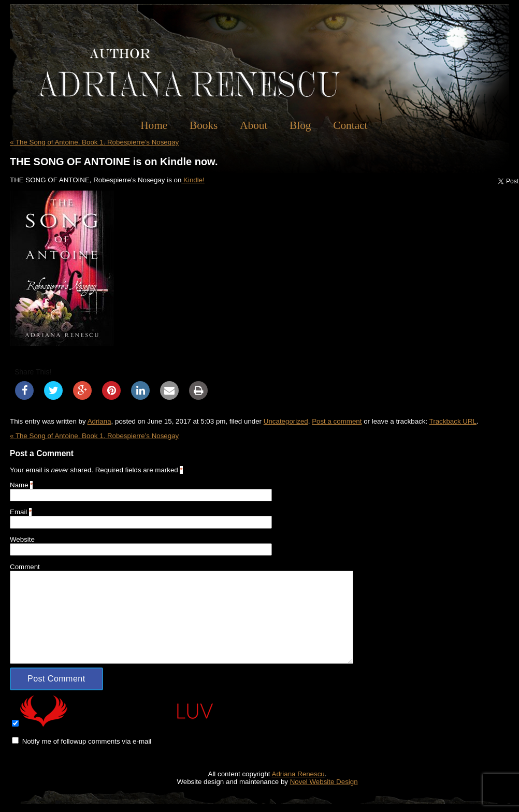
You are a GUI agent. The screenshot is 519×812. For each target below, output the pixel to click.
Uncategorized (286, 421)
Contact (350, 125)
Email (18, 512)
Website (22, 539)
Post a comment (337, 421)
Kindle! (193, 180)
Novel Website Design (324, 782)
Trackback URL (453, 421)
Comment (25, 567)
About (254, 125)
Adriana (99, 421)
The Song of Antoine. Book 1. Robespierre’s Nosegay (94, 142)
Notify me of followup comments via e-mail (87, 741)
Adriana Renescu (298, 774)
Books (204, 125)
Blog (300, 125)
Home (154, 125)
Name (19, 485)
